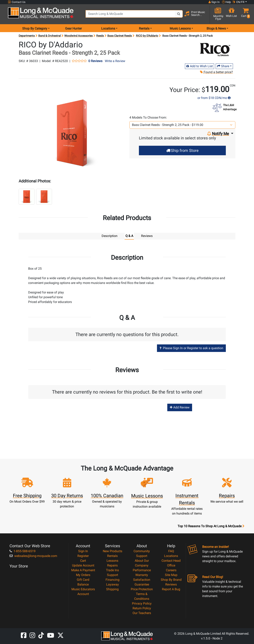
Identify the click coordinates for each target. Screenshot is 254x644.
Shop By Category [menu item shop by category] (35, 28)
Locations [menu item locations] (108, 28)
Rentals (112, 556)
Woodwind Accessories (78, 36)
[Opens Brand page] (215, 49)
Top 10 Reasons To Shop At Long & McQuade (211, 526)
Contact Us (17, 2)
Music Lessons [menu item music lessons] (180, 28)
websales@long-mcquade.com (33, 556)
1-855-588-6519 (23, 551)
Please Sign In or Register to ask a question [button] (191, 348)
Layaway (113, 584)
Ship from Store (182, 150)
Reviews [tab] (147, 236)
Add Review (180, 407)
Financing (113, 579)
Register (83, 556)
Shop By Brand (171, 579)
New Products (113, 551)
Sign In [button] (214, 2)
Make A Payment (83, 570)
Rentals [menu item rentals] (144, 28)
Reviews (171, 584)
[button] (245, 14)
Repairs (112, 565)
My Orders (83, 575)
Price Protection (142, 589)
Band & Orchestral (50, 36)
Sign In (83, 551)
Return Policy (142, 608)
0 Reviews (95, 61)
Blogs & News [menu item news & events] (216, 28)
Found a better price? (216, 72)
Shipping (112, 589)
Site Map (171, 575)
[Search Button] (179, 14)
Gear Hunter (73, 28)
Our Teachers (142, 613)
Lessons (112, 560)
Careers (171, 570)
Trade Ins (112, 570)
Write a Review (115, 61)
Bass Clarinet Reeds (120, 36)
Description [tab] (110, 236)
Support (113, 575)
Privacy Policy (142, 603)
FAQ (171, 551)
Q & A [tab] (129, 236)
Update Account (83, 565)
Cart (83, 560)
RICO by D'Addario (147, 36)
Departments (27, 36)
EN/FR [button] (239, 2)
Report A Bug (171, 589)
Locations (171, 556)
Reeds (100, 36)
